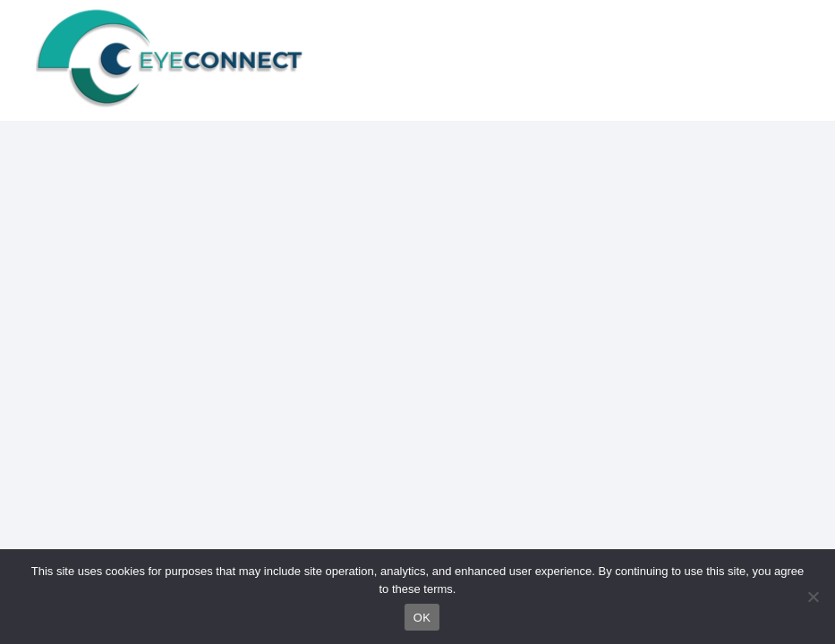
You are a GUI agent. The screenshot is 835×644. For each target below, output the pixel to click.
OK (422, 618)
